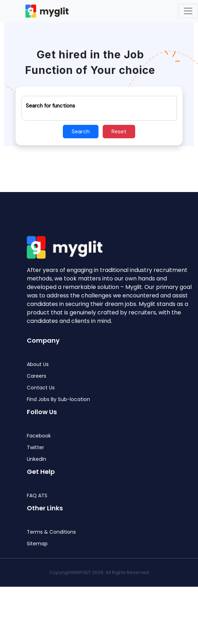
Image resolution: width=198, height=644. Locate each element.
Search (81, 131)
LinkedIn (37, 459)
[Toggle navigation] (188, 11)
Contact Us (41, 388)
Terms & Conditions (51, 532)
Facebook (39, 436)
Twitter (35, 448)
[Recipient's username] (99, 108)
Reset (119, 131)
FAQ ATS (37, 496)
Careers (37, 376)
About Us (38, 364)
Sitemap (37, 544)
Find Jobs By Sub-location (58, 399)
